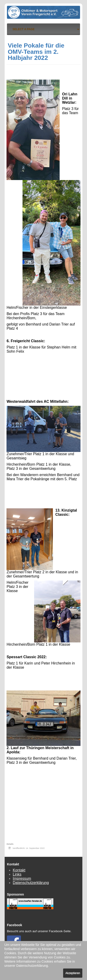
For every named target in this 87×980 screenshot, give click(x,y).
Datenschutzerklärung (31, 883)
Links (17, 874)
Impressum (22, 878)
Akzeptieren (73, 973)
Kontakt (19, 870)
